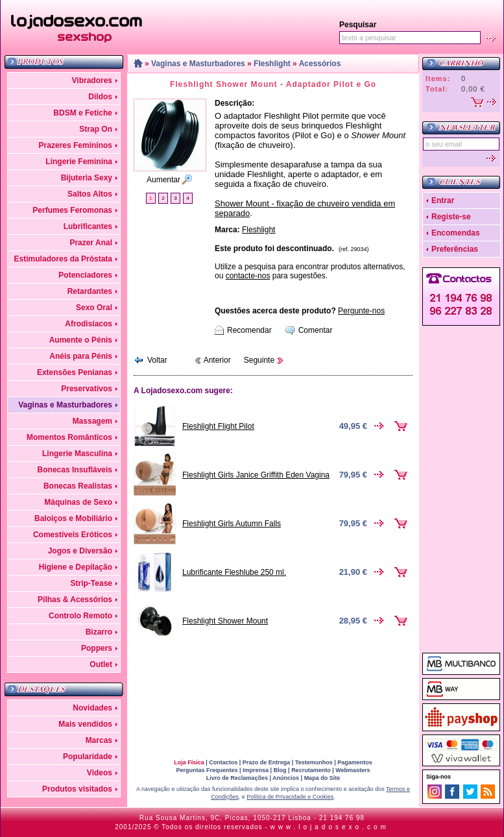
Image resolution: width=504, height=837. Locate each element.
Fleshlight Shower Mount (225, 621)
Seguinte (259, 360)
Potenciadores (85, 275)
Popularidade (88, 757)
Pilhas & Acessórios (75, 600)
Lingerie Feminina (79, 162)
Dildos (100, 97)
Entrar (443, 200)
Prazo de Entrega (267, 762)
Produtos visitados (77, 789)
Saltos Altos (90, 194)
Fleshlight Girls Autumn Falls (232, 524)
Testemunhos (314, 762)
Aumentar (163, 180)
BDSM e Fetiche (83, 113)
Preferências (455, 249)
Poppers (97, 648)
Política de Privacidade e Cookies (290, 797)
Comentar (316, 330)
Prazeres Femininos (76, 145)
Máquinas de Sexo (78, 502)
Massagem (92, 421)
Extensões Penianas (75, 372)
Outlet (101, 664)
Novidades (92, 708)
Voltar (157, 360)
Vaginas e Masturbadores (65, 405)
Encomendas (456, 233)
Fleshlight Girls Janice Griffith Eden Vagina (256, 475)
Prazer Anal (91, 243)
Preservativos (87, 389)
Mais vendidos (85, 724)
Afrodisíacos (89, 324)
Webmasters (353, 770)
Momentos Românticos (69, 437)
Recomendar (249, 330)
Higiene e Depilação (76, 567)
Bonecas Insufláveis (75, 470)
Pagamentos (355, 762)
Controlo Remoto (80, 616)
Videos (100, 773)
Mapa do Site (322, 778)
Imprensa (256, 770)
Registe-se (451, 217)
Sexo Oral (94, 308)
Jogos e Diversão (80, 551)
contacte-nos (248, 276)
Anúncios (286, 778)
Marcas (99, 740)
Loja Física (189, 762)
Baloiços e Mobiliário (73, 518)
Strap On (96, 129)
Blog (280, 770)
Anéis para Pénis (81, 356)
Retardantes (90, 291)
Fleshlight (272, 64)
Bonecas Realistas (78, 486)
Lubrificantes (88, 226)
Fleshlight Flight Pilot (218, 426)
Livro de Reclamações (237, 778)
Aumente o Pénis (81, 340)
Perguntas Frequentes (207, 770)
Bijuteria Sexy (87, 178)
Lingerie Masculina (77, 454)
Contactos (223, 762)
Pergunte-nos (361, 311)
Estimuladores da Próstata (63, 259)
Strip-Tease (91, 583)
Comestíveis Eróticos (73, 535)
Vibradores (92, 80)
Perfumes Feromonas (72, 210)
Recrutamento (311, 770)
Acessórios (320, 64)
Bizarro (99, 632)
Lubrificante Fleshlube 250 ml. (234, 572)
